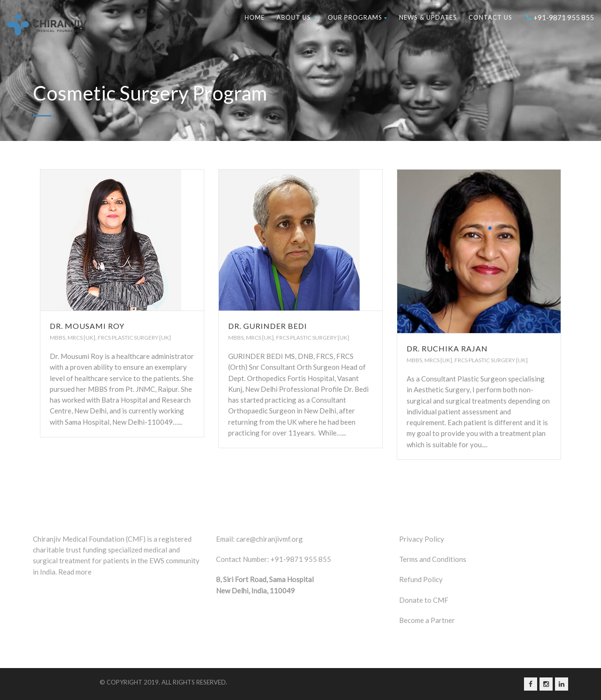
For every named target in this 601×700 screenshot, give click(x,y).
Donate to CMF (424, 600)
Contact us (490, 17)
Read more (75, 572)
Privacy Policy (422, 539)
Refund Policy (421, 579)
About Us (296, 17)
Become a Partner (427, 620)
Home (255, 17)
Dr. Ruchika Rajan (447, 348)
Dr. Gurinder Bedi (268, 326)
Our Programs (358, 17)
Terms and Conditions (433, 559)
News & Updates (428, 17)
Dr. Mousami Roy (87, 326)
